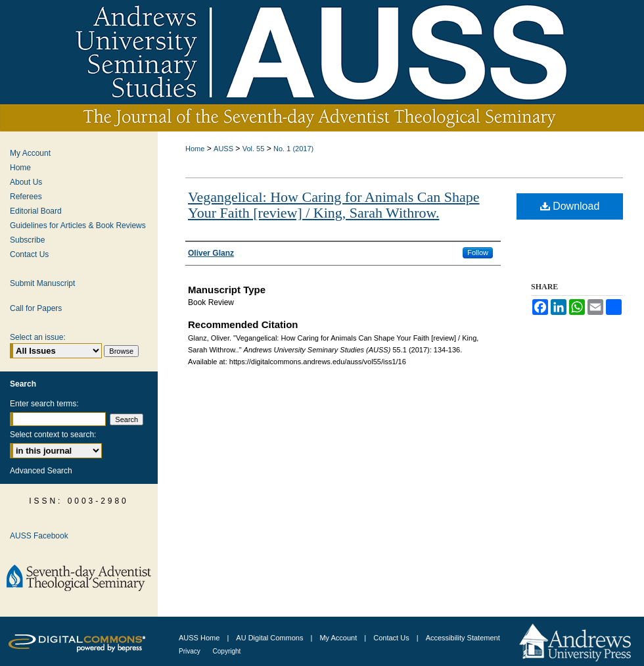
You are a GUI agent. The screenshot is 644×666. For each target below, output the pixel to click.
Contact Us (29, 254)
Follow (478, 252)
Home (195, 149)
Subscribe (27, 240)
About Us (26, 182)
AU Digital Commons (270, 638)
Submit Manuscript (42, 283)
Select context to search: (53, 435)
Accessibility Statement (463, 638)
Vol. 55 (254, 149)
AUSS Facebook (39, 536)
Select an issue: (38, 337)
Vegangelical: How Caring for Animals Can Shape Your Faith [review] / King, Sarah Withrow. (334, 205)
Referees (26, 197)
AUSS (223, 149)
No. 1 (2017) (293, 149)
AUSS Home (199, 638)
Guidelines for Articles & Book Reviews (78, 226)
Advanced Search (41, 471)
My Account (30, 153)
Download (570, 206)
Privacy (191, 651)
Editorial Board (36, 211)
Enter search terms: (44, 404)
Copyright (227, 651)
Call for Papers (36, 308)
